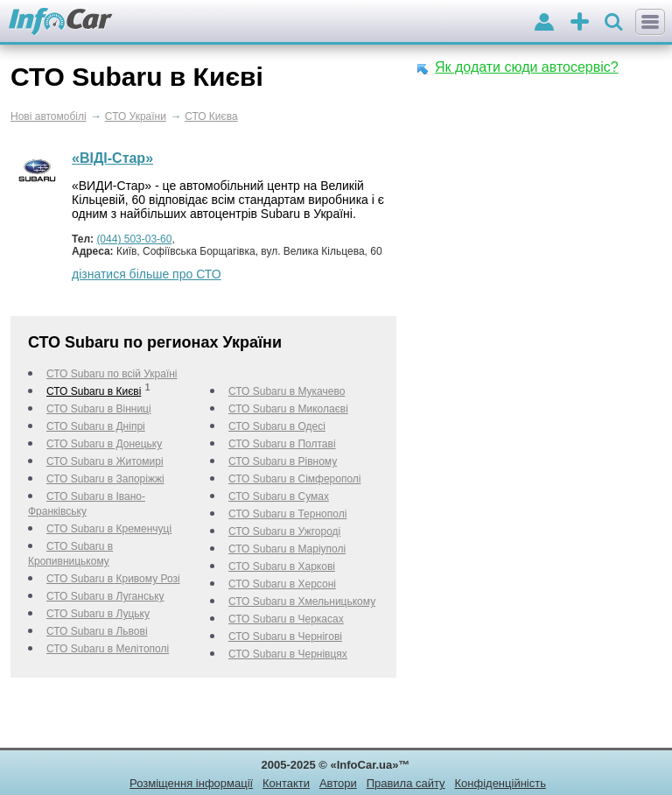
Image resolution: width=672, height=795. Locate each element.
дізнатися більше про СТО (147, 274)
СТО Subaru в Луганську (105, 596)
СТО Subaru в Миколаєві (288, 409)
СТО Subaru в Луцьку (98, 614)
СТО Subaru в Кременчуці (109, 529)
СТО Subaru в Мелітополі (108, 649)
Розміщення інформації (191, 783)
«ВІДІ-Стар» (112, 158)
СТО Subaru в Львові (97, 631)
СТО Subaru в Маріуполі (287, 549)
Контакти (286, 783)
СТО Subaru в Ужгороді (284, 531)
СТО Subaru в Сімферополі (295, 479)
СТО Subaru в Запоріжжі (105, 479)
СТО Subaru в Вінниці (99, 409)
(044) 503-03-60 (134, 239)
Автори (338, 783)
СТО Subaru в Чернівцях (288, 654)
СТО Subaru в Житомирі (105, 461)
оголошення (580, 23)
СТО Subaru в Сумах (279, 496)
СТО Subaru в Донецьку (104, 444)
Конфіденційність (500, 783)
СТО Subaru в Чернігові (285, 637)
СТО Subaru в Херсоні (282, 584)
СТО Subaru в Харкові (282, 566)
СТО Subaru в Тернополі (287, 514)
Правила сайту (406, 783)
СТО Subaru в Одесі (277, 426)
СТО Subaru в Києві (94, 391)
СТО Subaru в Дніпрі (96, 426)
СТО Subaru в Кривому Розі (113, 579)
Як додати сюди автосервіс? (527, 67)
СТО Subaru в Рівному (283, 461)
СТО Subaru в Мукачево (287, 391)
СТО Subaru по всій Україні (112, 374)
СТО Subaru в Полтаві (282, 444)
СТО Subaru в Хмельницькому (302, 602)
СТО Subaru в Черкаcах (286, 619)
